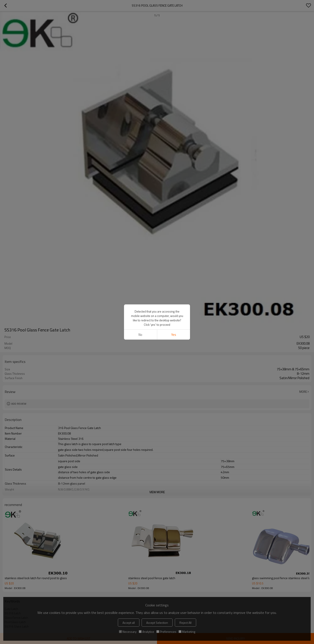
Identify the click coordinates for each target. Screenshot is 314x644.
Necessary (128, 632)
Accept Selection (157, 623)
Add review (19, 404)
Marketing (187, 632)
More (303, 392)
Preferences (166, 632)
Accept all (129, 623)
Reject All (185, 623)
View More (157, 492)
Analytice (146, 632)
